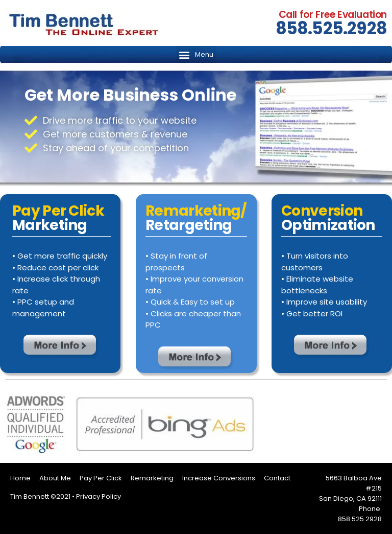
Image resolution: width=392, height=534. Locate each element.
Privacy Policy (99, 496)
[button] (196, 54)
